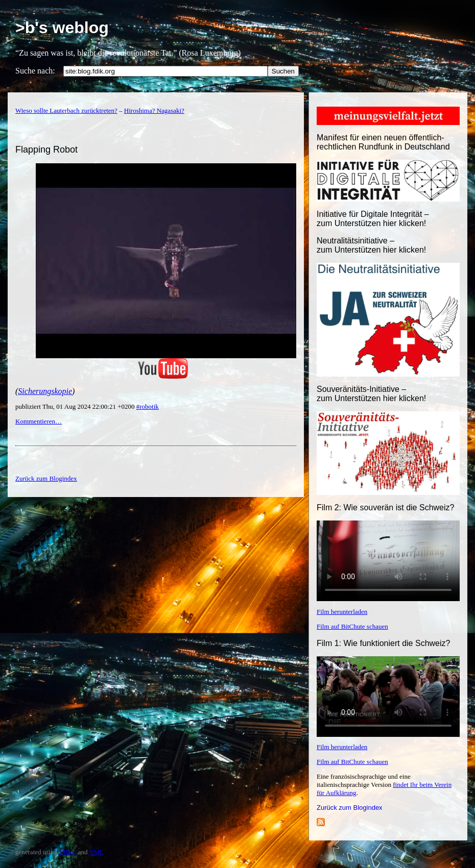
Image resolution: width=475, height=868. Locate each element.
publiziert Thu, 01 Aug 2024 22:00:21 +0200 (76, 406)
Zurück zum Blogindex (350, 808)
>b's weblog (62, 28)
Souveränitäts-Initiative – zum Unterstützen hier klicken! (371, 394)
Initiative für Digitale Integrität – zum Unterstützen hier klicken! (373, 219)
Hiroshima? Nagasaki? (154, 110)
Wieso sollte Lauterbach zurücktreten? (66, 110)
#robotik (148, 406)
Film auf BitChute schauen (352, 626)
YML (96, 852)
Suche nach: (35, 71)
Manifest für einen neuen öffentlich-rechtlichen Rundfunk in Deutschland (383, 142)
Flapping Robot (46, 150)
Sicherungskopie (45, 391)
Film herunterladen (342, 612)
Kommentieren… (39, 421)
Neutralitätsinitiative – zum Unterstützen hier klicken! (371, 245)
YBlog (68, 852)
